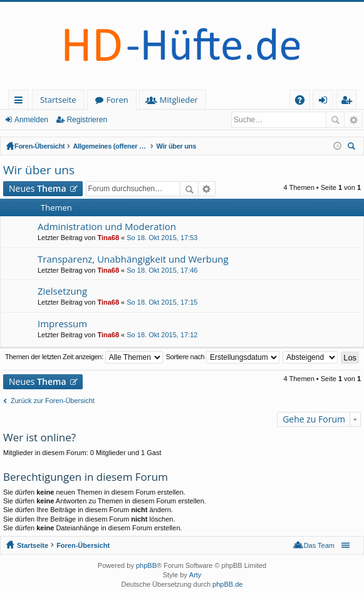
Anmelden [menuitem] (326, 102)
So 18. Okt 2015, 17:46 (162, 270)
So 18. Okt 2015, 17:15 (162, 302)
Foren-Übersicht (39, 146)
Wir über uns (176, 146)
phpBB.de (227, 584)
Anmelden (31, 120)
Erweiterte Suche (353, 120)
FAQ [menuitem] (304, 102)
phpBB (146, 565)
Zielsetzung (62, 291)
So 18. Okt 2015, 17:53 (162, 238)
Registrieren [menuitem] (349, 102)
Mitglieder (179, 100)
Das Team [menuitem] (319, 545)
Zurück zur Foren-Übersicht (53, 401)
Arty (195, 575)
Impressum (62, 324)
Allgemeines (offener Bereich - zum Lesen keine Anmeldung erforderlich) (110, 146)
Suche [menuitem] (353, 148)
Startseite (58, 100)
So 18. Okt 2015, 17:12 (162, 335)
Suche (335, 120)
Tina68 (108, 238)
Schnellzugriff (21, 102)
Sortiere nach (223, 357)
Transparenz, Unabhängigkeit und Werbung (133, 259)
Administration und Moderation (107, 227)
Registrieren (87, 120)
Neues (38, 188)
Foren (117, 100)
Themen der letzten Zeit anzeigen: (84, 357)
